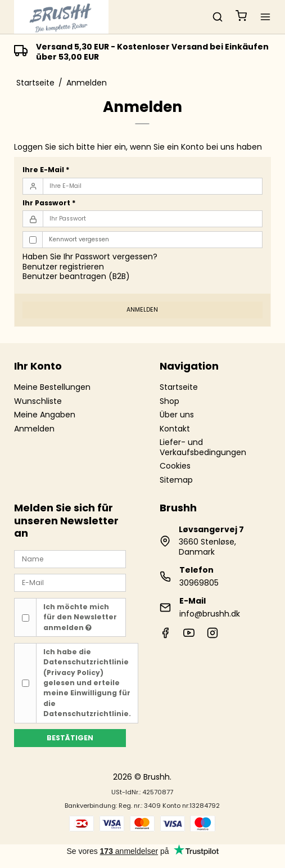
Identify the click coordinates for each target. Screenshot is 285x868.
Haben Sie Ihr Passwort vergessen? (90, 257)
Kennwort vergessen (79, 239)
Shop (169, 401)
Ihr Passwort (49, 203)
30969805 (199, 583)
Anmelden (142, 310)
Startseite (179, 387)
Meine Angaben (45, 415)
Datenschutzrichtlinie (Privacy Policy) (86, 667)
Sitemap (176, 480)
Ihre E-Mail (46, 170)
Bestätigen (70, 738)
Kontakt (175, 429)
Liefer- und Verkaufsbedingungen (203, 447)
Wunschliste (38, 401)
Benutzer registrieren (63, 267)
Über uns (177, 415)
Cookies (175, 466)
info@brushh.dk (210, 614)
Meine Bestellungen (52, 387)
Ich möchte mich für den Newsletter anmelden (80, 617)
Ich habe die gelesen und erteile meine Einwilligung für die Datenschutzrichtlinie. (87, 683)
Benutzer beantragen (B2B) (76, 276)
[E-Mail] (70, 582)
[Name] (70, 559)
